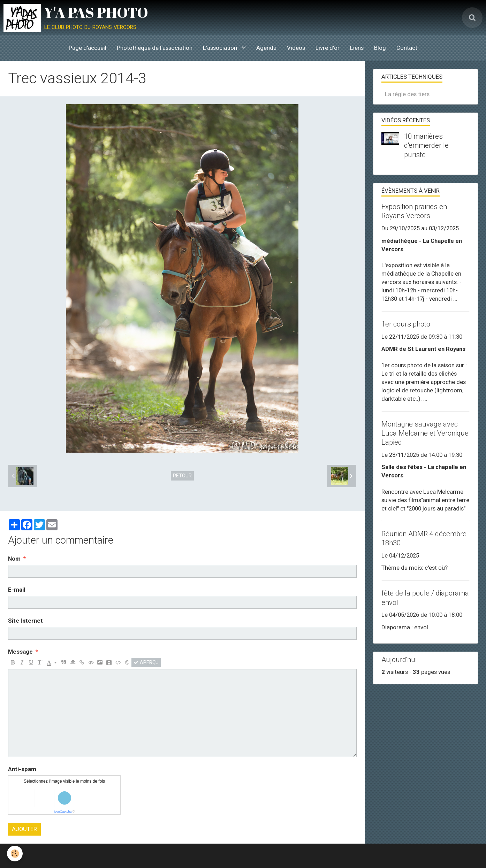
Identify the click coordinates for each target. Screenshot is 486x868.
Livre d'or (328, 48)
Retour (182, 476)
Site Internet (25, 621)
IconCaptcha (63, 812)
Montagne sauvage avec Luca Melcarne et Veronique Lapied (425, 433)
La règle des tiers (407, 94)
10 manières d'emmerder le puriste (426, 145)
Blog (380, 48)
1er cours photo (406, 324)
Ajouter (24, 829)
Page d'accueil (88, 48)
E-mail (17, 590)
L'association (221, 48)
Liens (357, 48)
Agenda (266, 48)
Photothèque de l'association (155, 48)
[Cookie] (15, 854)
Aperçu (146, 662)
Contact (407, 48)
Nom (14, 559)
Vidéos (296, 48)
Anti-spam (22, 769)
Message (20, 652)
